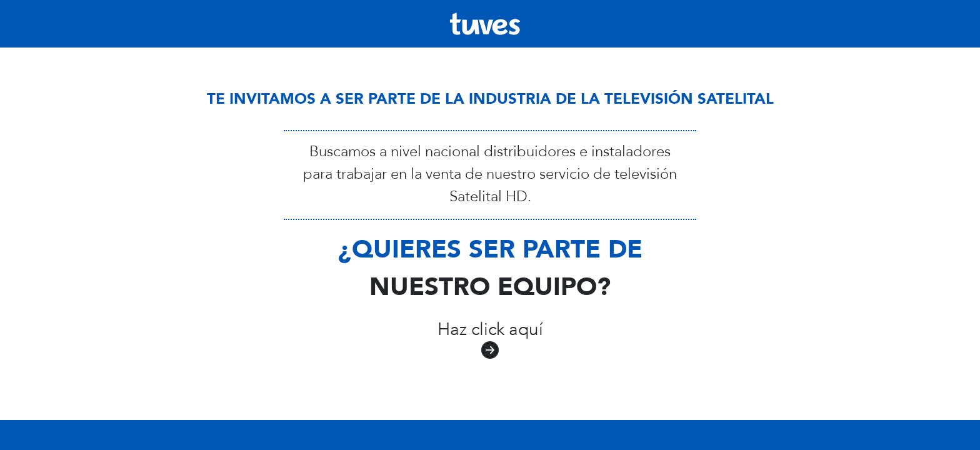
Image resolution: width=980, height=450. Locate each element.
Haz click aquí (490, 341)
